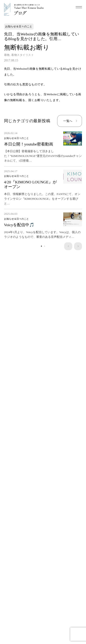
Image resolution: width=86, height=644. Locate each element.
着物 (7, 55)
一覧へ (68, 121)
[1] (45, 246)
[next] (78, 246)
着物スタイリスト (23, 55)
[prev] (68, 246)
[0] (41, 246)
